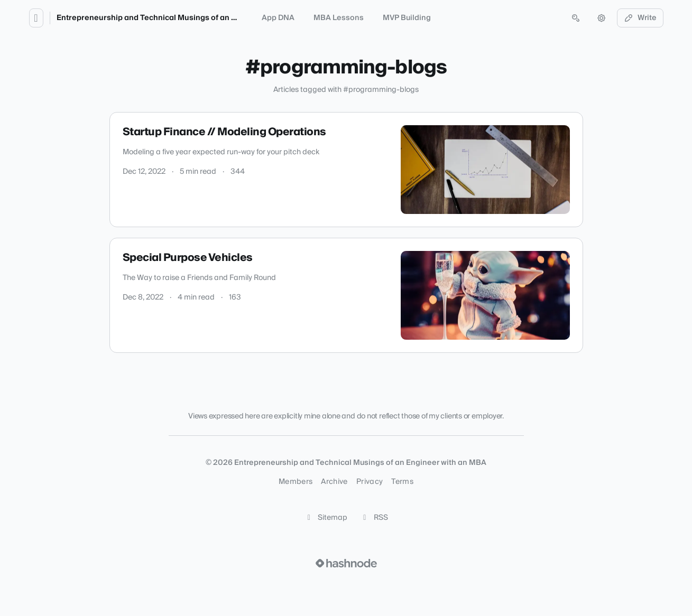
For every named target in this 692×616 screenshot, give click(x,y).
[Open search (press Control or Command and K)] (576, 18)
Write (640, 18)
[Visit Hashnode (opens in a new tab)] (346, 563)
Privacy (370, 482)
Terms (402, 482)
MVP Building (407, 18)
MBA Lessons (339, 18)
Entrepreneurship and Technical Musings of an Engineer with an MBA (184, 18)
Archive (334, 482)
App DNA (278, 18)
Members (296, 482)
